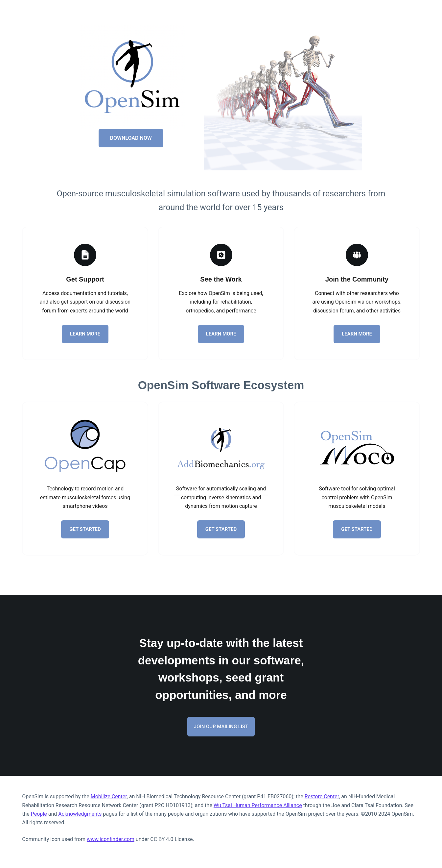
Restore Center (322, 796)
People (39, 814)
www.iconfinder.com (111, 839)
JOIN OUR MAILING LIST (221, 727)
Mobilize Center (109, 796)
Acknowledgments (80, 814)
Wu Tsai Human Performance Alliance (258, 805)
